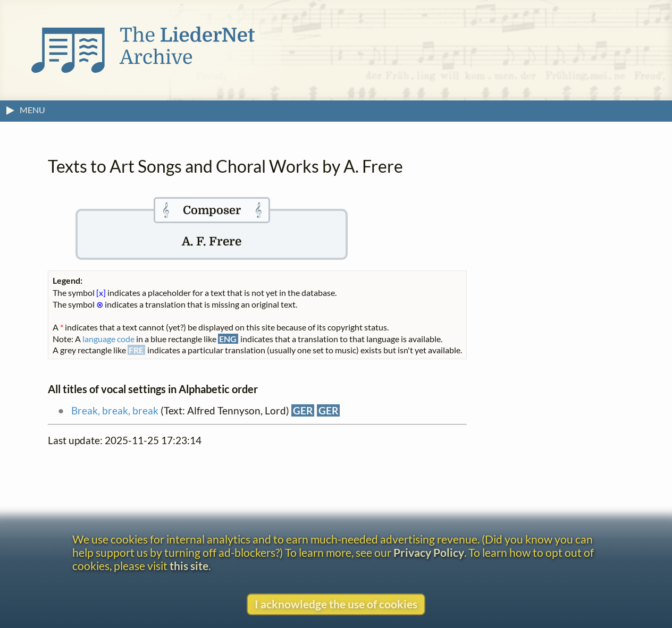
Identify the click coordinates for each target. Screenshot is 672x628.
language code (108, 339)
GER (303, 410)
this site (189, 566)
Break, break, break (115, 410)
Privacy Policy (429, 552)
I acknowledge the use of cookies (336, 604)
